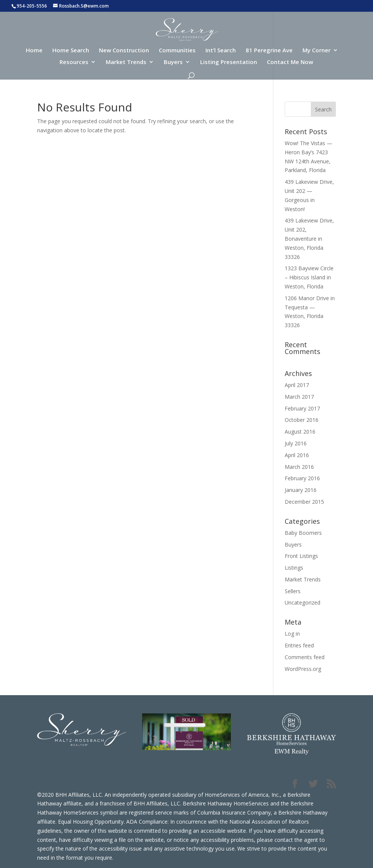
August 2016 (300, 432)
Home (34, 51)
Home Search (71, 51)
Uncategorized (302, 602)
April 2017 (297, 385)
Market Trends (126, 62)
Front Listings (301, 556)
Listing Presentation (229, 62)
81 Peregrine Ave (269, 51)
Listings (294, 568)
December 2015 (304, 502)
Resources (74, 62)
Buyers (173, 62)
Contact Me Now (290, 62)
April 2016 (297, 455)
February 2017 (302, 408)
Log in (292, 634)
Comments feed (305, 657)
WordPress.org (303, 669)
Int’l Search (221, 51)
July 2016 (296, 443)
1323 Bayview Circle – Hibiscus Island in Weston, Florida (309, 277)
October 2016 (302, 420)
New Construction (124, 51)
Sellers (293, 591)
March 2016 (299, 467)
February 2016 (302, 478)
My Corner (317, 51)
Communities (177, 51)
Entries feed (299, 645)
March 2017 (299, 397)
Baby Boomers (303, 533)
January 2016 (301, 490)
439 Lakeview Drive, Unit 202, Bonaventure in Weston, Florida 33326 (309, 238)
